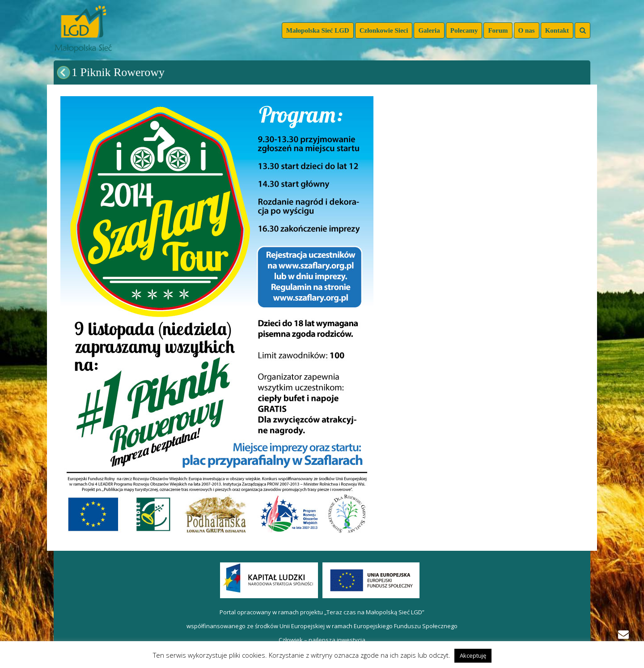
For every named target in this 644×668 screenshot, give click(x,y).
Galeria (429, 30)
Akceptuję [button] (473, 655)
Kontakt (557, 30)
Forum (498, 30)
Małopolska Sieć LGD (318, 30)
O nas (527, 30)
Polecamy (464, 30)
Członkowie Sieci (384, 30)
